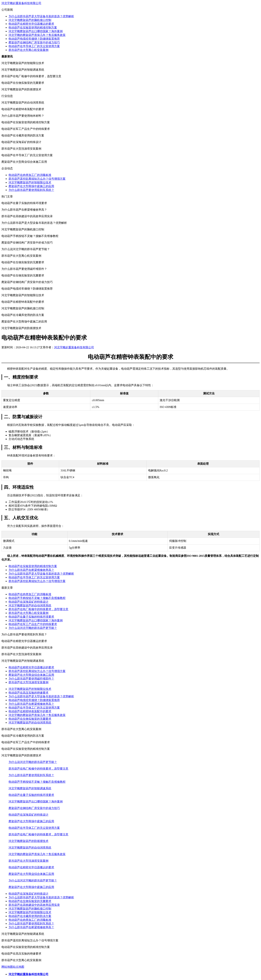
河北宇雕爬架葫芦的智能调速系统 (30, 788)
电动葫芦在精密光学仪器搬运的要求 (31, 24)
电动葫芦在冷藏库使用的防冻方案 (30, 916)
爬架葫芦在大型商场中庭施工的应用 (31, 186)
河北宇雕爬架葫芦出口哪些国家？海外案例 (36, 31)
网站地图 (7, 967)
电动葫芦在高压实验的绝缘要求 (28, 693)
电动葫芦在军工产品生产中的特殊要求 (33, 624)
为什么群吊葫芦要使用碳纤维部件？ (31, 679)
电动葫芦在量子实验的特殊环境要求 (31, 617)
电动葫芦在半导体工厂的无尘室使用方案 (34, 46)
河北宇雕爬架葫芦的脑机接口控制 (30, 20)
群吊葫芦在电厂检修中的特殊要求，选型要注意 (38, 609)
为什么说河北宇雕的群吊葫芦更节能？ (33, 628)
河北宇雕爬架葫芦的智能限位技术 (30, 182)
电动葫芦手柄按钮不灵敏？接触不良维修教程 (37, 598)
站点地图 (19, 967)
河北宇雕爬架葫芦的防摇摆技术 (28, 841)
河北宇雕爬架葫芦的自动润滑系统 (30, 605)
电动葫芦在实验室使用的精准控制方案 (33, 27)
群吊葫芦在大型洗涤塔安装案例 (28, 682)
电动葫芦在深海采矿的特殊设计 (28, 602)
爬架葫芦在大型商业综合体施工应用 (31, 675)
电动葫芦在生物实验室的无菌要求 (30, 719)
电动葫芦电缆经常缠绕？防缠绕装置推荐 (34, 39)
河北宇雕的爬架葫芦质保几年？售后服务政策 (37, 35)
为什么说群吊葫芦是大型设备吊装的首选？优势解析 (41, 16)
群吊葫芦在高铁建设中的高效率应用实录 (34, 905)
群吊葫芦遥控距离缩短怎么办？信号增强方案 (37, 179)
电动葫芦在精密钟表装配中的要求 (30, 711)
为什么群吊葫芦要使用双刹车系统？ (31, 190)
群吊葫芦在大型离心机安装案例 (28, 50)
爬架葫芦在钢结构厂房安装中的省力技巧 (34, 42)
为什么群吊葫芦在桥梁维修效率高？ (31, 570)
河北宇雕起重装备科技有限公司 (21, 3)
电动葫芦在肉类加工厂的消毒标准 (30, 175)
